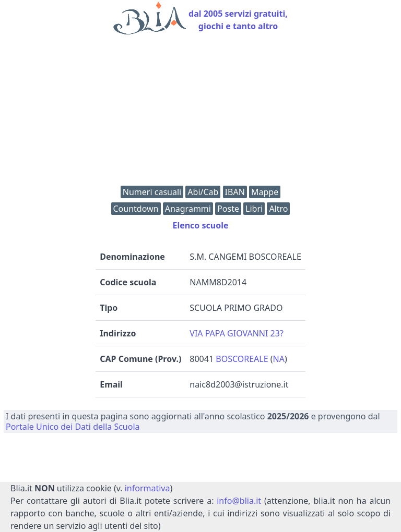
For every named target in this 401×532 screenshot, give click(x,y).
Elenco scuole (200, 225)
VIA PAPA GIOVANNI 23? (237, 333)
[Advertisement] (200, 113)
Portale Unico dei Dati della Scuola (73, 427)
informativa (148, 488)
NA (279, 359)
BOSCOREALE (242, 359)
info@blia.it (239, 501)
